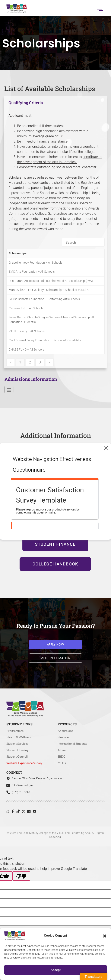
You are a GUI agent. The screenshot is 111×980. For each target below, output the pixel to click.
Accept (56, 970)
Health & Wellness (19, 737)
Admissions (65, 731)
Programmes (15, 731)
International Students (72, 744)
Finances (64, 737)
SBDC (62, 756)
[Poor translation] (21, 876)
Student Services (17, 744)
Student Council (17, 756)
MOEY (62, 763)
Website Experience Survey (25, 763)
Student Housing (17, 750)
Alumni (63, 750)
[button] (105, 936)
